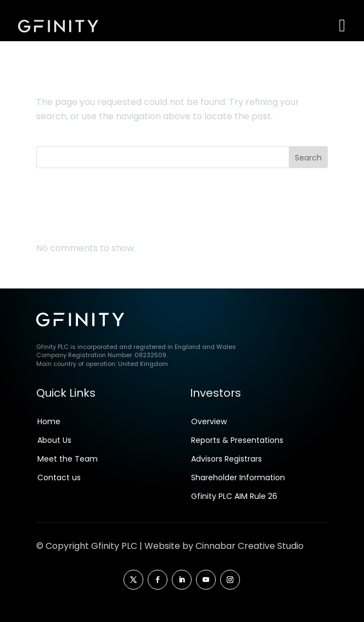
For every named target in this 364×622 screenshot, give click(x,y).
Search (308, 158)
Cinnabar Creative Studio (250, 546)
